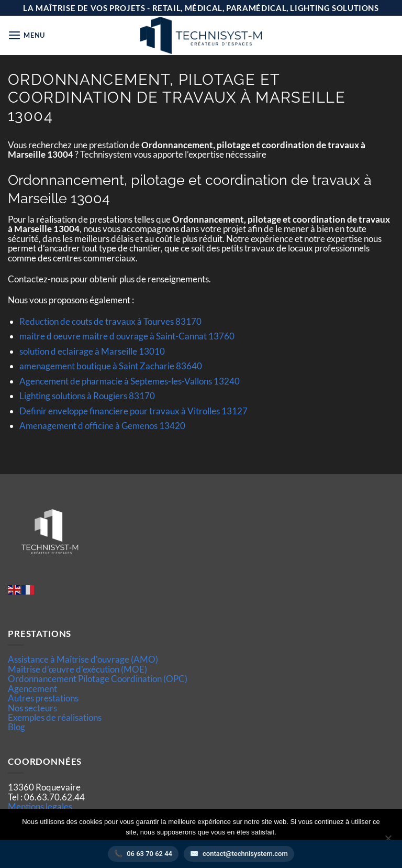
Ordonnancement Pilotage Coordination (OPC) (98, 679)
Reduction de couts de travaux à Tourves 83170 (110, 321)
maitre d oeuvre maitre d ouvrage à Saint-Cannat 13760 (127, 336)
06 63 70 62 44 (149, 854)
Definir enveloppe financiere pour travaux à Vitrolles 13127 (133, 411)
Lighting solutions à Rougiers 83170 (87, 396)
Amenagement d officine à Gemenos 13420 (102, 426)
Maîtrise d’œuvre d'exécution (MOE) (77, 669)
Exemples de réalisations (55, 717)
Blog (16, 727)
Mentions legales (40, 806)
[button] (27, 35)
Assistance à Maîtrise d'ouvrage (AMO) (83, 659)
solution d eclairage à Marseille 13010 (92, 351)
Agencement (32, 689)
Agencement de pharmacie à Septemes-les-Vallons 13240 (130, 381)
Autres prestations (43, 698)
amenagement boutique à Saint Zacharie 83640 (111, 366)
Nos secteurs (32, 708)
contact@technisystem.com (245, 854)
